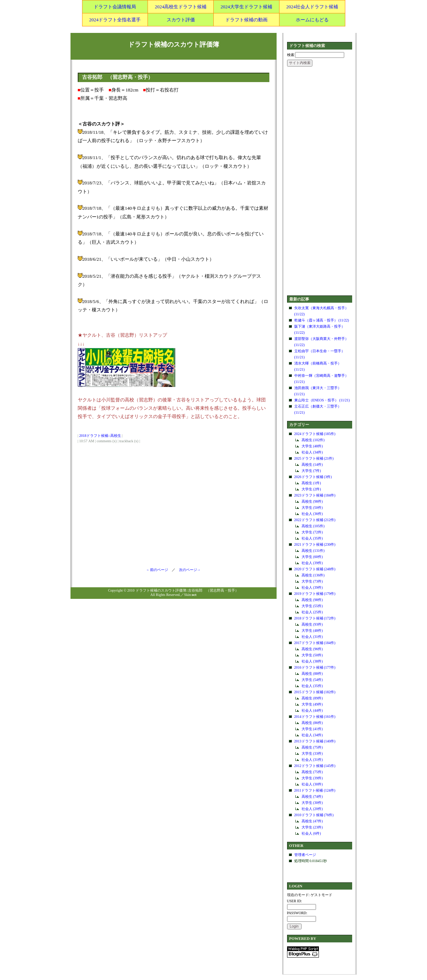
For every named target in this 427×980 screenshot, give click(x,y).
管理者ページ (305, 855)
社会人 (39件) (312, 563)
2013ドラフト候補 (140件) (315, 741)
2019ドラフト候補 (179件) (315, 594)
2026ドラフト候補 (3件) (313, 477)
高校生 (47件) (312, 821)
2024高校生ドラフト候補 (181, 7)
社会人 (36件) (312, 514)
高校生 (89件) (312, 698)
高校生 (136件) (313, 575)
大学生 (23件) (312, 827)
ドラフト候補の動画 (246, 20)
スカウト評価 (181, 20)
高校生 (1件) (311, 483)
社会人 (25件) (312, 612)
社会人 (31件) (312, 637)
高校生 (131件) (313, 551)
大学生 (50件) (312, 508)
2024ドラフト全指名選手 (115, 20)
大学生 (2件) (311, 489)
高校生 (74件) (312, 796)
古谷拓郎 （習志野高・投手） (118, 77)
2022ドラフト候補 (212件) (315, 520)
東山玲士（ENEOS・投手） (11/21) (322, 400)
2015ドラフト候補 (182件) (315, 692)
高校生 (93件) (312, 624)
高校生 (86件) (312, 723)
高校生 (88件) (312, 674)
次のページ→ (188, 570)
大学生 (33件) (312, 753)
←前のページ (159, 570)
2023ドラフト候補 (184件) (315, 495)
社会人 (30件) (312, 784)
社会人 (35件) (312, 538)
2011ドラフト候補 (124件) (315, 790)
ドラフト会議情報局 (115, 7)
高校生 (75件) (312, 747)
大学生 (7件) (311, 471)
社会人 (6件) (311, 833)
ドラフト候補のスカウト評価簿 (174, 44)
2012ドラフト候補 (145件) (315, 766)
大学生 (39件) (312, 778)
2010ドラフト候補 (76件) (314, 815)
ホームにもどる (312, 20)
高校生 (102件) (313, 440)
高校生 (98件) (312, 501)
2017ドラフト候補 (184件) (315, 643)
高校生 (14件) (312, 465)
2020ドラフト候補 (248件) (315, 569)
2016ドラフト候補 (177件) (315, 667)
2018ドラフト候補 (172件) (315, 618)
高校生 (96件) (312, 649)
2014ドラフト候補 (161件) (315, 717)
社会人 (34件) (312, 452)
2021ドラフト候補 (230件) (315, 544)
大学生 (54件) (312, 680)
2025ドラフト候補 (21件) (314, 458)
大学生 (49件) (312, 704)
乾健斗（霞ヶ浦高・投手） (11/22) (322, 320)
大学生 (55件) (312, 606)
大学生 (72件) (312, 532)
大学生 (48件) (312, 446)
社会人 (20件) (312, 809)
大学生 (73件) (312, 581)
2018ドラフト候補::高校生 (100, 436)
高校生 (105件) (313, 526)
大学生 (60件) (312, 557)
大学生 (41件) (312, 729)
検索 (291, 55)
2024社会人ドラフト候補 (312, 7)
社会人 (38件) (312, 661)
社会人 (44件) (312, 710)
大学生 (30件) (312, 803)
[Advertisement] (320, 182)
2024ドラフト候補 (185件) (315, 434)
